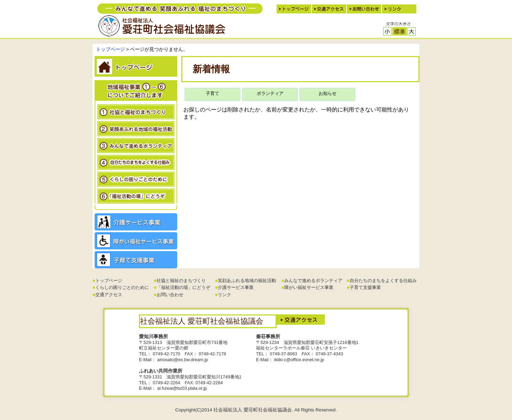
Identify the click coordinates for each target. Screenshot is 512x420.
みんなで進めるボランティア (313, 281)
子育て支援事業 (365, 287)
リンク (225, 295)
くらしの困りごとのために (122, 287)
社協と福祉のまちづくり (181, 281)
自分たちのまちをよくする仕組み (383, 281)
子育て (212, 93)
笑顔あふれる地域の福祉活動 (247, 281)
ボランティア (270, 93)
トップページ (110, 49)
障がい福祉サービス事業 (309, 287)
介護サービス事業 (236, 287)
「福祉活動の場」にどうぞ (183, 287)
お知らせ (328, 93)
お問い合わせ (170, 295)
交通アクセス (109, 295)
